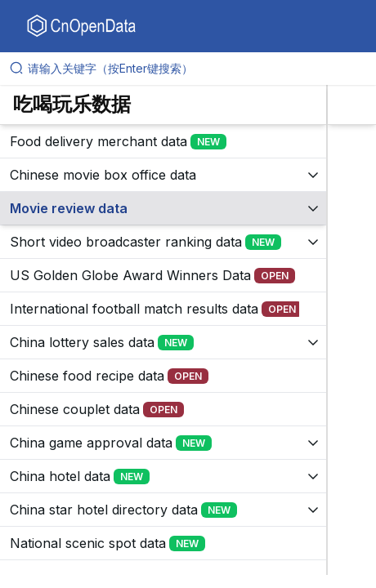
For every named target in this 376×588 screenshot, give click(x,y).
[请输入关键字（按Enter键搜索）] (195, 69)
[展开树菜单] (163, 141)
